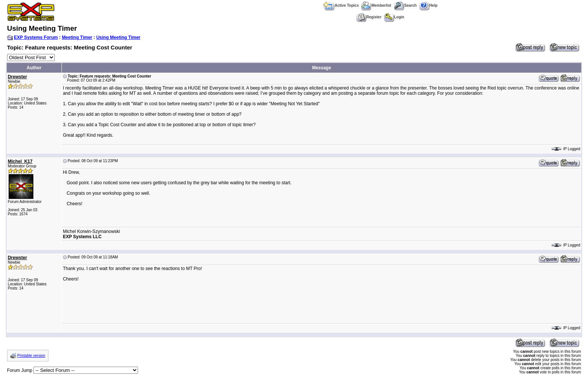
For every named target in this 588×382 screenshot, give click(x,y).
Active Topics (341, 5)
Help (428, 5)
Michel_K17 (20, 161)
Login (394, 17)
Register (369, 17)
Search (405, 5)
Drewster (17, 77)
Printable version (31, 356)
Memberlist (376, 5)
